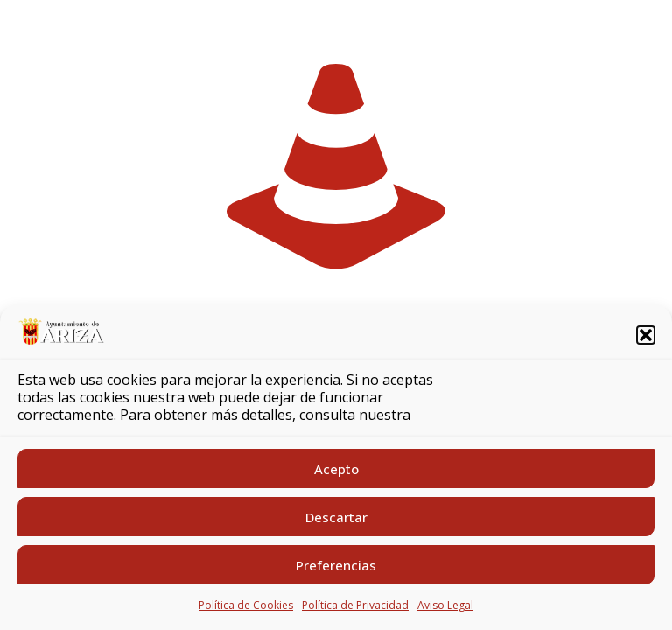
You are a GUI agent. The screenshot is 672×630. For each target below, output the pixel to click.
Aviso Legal (445, 605)
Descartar (336, 517)
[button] (646, 335)
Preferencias (336, 565)
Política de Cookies (246, 605)
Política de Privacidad (355, 605)
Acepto (336, 469)
